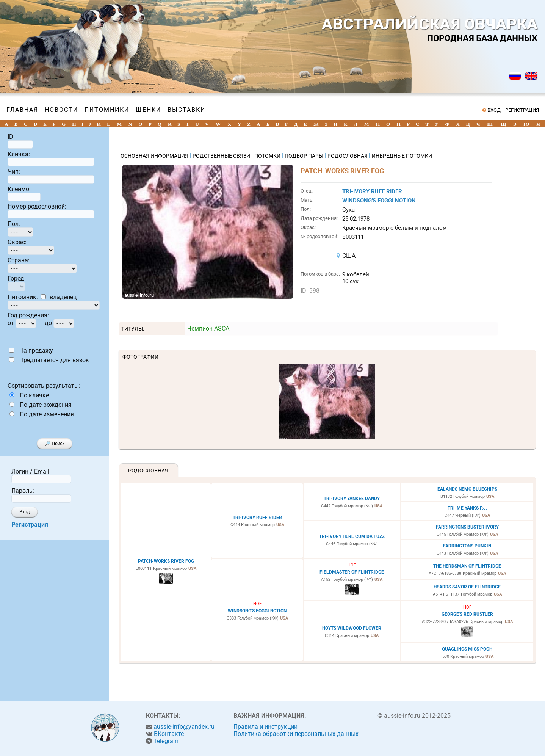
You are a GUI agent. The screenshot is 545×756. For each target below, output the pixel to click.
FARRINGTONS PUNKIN (467, 546)
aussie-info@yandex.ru (184, 727)
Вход (24, 512)
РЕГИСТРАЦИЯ (522, 110)
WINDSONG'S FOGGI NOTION (379, 201)
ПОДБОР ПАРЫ (305, 156)
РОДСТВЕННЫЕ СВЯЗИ (222, 156)
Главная (22, 110)
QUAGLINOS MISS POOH (467, 649)
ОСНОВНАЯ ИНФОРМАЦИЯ (155, 156)
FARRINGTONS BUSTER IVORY (467, 527)
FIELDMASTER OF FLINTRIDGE (352, 572)
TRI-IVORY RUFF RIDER (372, 191)
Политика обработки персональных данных (296, 734)
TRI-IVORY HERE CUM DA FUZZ (352, 536)
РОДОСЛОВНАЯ (348, 156)
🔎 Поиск (55, 444)
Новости (61, 110)
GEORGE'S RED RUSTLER (467, 614)
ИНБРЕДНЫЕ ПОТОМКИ (402, 156)
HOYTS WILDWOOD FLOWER (352, 628)
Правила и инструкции (265, 727)
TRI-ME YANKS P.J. (467, 508)
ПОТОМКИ (268, 156)
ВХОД (494, 110)
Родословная (148, 471)
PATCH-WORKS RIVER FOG (166, 561)
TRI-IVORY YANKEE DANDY (352, 499)
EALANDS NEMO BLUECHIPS (467, 489)
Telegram (166, 741)
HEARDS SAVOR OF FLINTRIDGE (467, 587)
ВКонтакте (169, 734)
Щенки (148, 110)
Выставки (186, 110)
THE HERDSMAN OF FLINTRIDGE (467, 566)
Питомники (107, 110)
